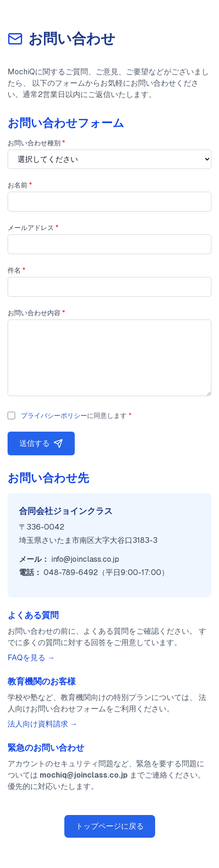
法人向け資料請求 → (43, 724)
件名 (17, 270)
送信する (41, 443)
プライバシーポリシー (54, 416)
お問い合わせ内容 (36, 313)
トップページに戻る (110, 826)
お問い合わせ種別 (36, 143)
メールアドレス (33, 228)
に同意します (76, 416)
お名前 (20, 185)
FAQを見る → (31, 658)
